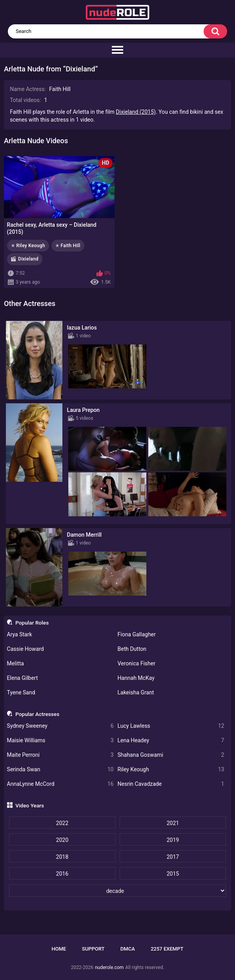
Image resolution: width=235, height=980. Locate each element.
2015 (173, 874)
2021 (173, 823)
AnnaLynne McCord (60, 784)
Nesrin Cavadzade (171, 784)
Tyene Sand (21, 692)
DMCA (128, 949)
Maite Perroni (60, 755)
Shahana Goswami (171, 755)
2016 (62, 874)
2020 (62, 840)
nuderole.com (109, 967)
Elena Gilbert (23, 678)
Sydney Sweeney (60, 726)
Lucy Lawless (171, 726)
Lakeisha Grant (136, 692)
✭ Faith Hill (68, 246)
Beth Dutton (132, 649)
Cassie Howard (26, 649)
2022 (62, 823)
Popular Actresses (37, 714)
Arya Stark (20, 634)
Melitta (15, 663)
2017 (173, 857)
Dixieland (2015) (136, 112)
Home (59, 949)
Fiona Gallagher (137, 634)
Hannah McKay (136, 678)
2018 (62, 857)
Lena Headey (171, 740)
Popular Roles (32, 623)
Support (93, 949)
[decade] (117, 891)
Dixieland (28, 259)
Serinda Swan (60, 770)
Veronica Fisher (137, 663)
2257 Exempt (167, 949)
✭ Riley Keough (28, 246)
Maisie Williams (60, 740)
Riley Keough (171, 770)
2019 (173, 840)
